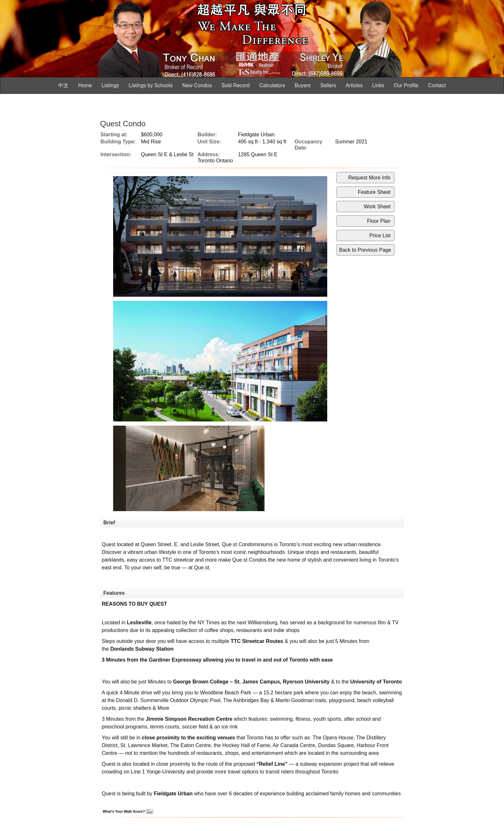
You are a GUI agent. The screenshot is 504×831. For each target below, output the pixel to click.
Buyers (303, 85)
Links (378, 85)
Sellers (328, 85)
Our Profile (406, 85)
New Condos (197, 85)
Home (85, 85)
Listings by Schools (151, 85)
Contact (437, 85)
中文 (63, 85)
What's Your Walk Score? (128, 811)
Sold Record (236, 85)
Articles (354, 85)
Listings (110, 85)
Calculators (272, 85)
